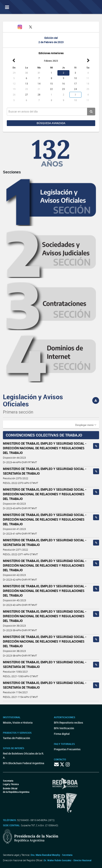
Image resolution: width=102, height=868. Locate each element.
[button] (86, 425)
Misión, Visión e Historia (18, 723)
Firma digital (62, 734)
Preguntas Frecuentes (67, 749)
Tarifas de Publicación (16, 738)
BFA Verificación (64, 728)
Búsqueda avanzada (51, 123)
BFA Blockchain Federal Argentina (24, 763)
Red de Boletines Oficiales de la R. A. (23, 755)
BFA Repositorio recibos (68, 723)
